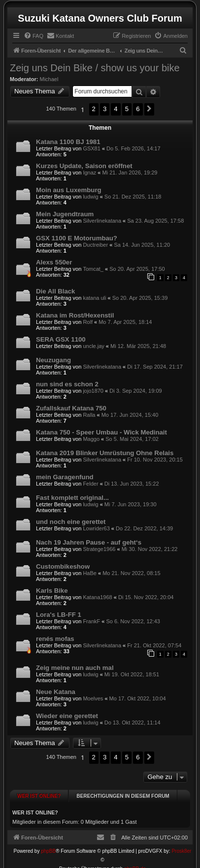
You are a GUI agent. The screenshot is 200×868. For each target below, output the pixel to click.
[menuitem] (33, 36)
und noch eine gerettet (71, 522)
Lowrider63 (96, 528)
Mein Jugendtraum (65, 214)
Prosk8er (181, 842)
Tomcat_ (93, 269)
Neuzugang (53, 360)
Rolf (88, 322)
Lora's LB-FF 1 (59, 615)
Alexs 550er (54, 262)
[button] (149, 109)
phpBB (48, 842)
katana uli (94, 298)
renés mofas (55, 639)
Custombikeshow (63, 566)
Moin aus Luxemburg (69, 190)
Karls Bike (52, 591)
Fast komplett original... (72, 498)
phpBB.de (135, 860)
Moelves (93, 698)
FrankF (91, 621)
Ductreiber (95, 245)
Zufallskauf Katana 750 (71, 408)
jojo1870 (93, 391)
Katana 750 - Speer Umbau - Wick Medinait (101, 432)
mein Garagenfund (65, 477)
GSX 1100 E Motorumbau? (77, 238)
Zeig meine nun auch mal (75, 668)
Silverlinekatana (102, 221)
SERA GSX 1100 (61, 339)
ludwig (90, 197)
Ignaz (89, 173)
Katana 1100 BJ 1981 (68, 142)
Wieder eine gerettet (67, 716)
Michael (49, 79)
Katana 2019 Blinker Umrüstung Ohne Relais (105, 453)
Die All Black (55, 291)
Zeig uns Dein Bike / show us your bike (95, 68)
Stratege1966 (99, 549)
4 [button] (116, 109)
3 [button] (105, 109)
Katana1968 (97, 597)
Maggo (91, 439)
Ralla (89, 415)
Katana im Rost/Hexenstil (75, 315)
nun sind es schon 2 (67, 384)
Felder (90, 484)
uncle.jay (93, 346)
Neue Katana (56, 692)
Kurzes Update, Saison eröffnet (84, 166)
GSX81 (91, 148)
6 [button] (138, 109)
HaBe (90, 573)
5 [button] (127, 109)
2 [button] (94, 109)
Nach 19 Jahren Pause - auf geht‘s (89, 542)
